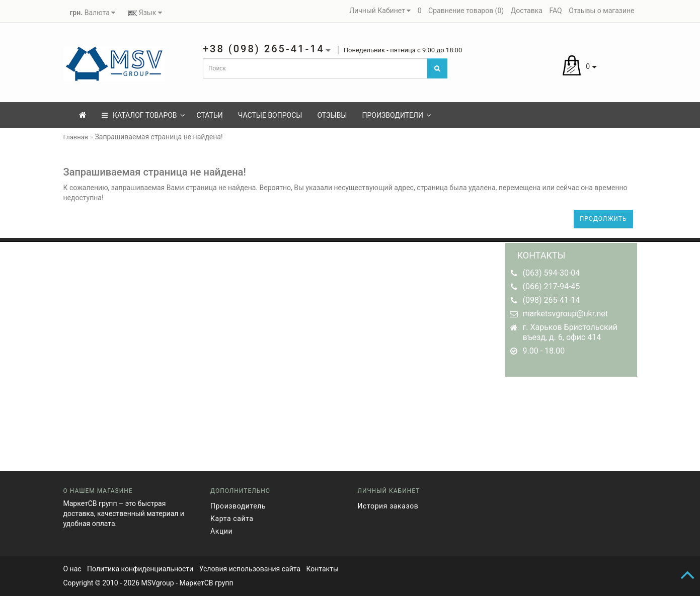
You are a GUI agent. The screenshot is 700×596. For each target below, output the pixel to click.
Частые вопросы (270, 115)
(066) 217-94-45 (552, 286)
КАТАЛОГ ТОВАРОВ (143, 115)
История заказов (388, 506)
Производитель (238, 506)
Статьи (210, 115)
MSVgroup (157, 583)
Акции (221, 531)
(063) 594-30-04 (552, 273)
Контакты (322, 569)
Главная (76, 137)
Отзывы (332, 115)
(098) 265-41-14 (552, 300)
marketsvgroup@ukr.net (565, 314)
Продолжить (603, 219)
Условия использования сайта (250, 569)
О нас (72, 569)
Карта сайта (232, 519)
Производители (396, 115)
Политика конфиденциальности (140, 569)
